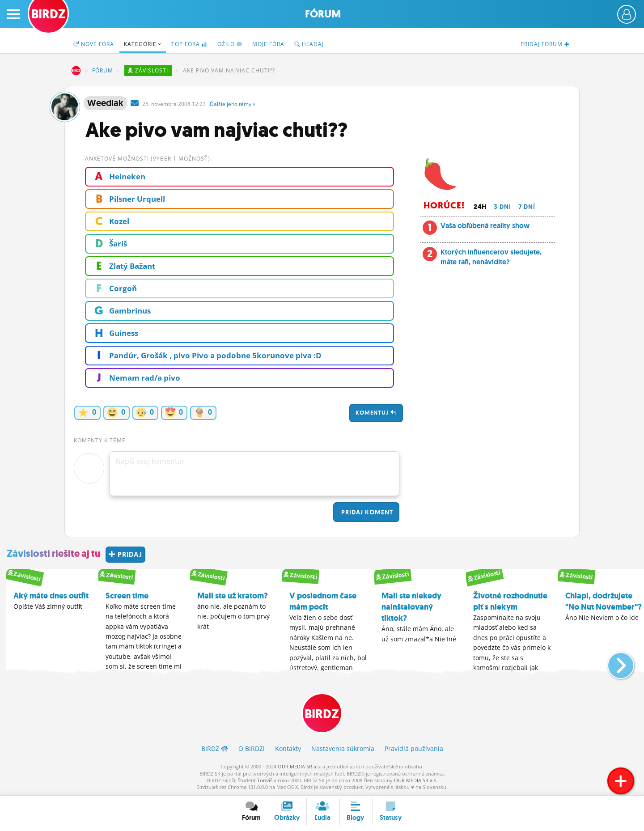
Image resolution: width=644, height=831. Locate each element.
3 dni (502, 207)
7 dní (527, 207)
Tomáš (265, 780)
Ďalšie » (233, 104)
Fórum (323, 14)
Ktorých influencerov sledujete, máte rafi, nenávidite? (491, 257)
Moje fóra (268, 44)
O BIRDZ (252, 748)
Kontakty (288, 748)
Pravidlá (414, 748)
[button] (613, 662)
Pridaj (366, 512)
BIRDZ (76, 71)
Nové (94, 44)
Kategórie (143, 44)
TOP (189, 44)
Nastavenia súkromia (343, 748)
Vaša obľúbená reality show (485, 226)
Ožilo (230, 44)
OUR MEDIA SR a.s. (299, 766)
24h (480, 207)
